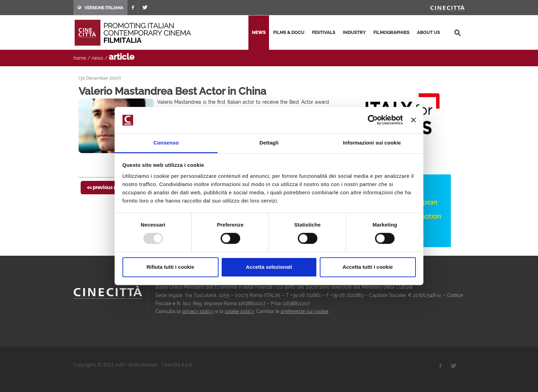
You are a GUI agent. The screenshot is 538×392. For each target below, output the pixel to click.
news (259, 32)
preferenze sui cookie (305, 311)
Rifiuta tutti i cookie (170, 267)
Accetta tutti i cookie (368, 267)
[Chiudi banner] (413, 120)
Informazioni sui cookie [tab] (372, 143)
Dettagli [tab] (269, 143)
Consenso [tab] (166, 143)
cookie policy (239, 311)
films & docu (289, 32)
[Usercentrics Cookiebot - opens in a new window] (373, 120)
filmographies (391, 32)
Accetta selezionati (269, 267)
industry (354, 32)
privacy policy (198, 311)
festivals (324, 32)
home (80, 58)
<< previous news (106, 187)
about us (428, 32)
